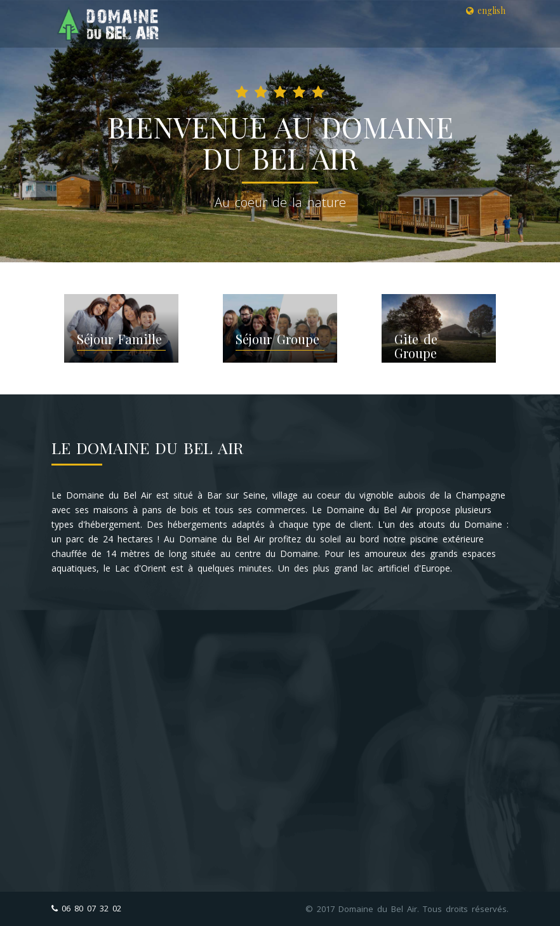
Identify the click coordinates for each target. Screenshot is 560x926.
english (486, 10)
